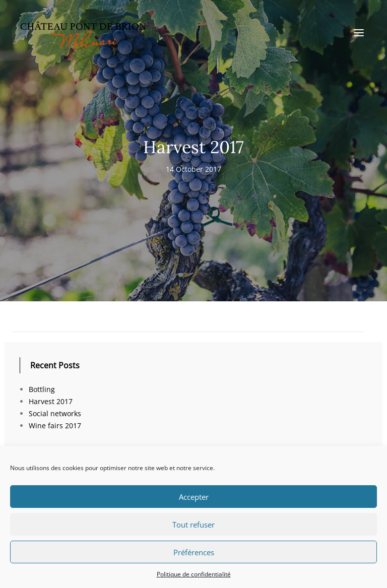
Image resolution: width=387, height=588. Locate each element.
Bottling (42, 389)
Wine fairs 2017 (55, 426)
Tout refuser (193, 525)
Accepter (194, 497)
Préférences (194, 552)
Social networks (55, 413)
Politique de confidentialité (194, 574)
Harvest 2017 (51, 401)
